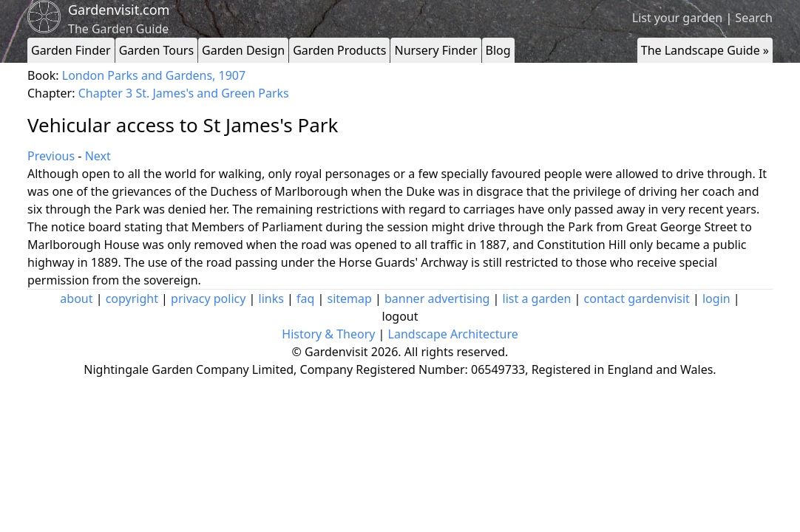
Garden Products (339, 50)
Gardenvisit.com (119, 10)
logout (400, 316)
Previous (51, 156)
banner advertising (437, 299)
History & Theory (328, 334)
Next (98, 156)
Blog (498, 50)
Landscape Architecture (453, 334)
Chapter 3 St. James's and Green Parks (184, 93)
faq (305, 299)
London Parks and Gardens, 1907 (154, 75)
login (716, 299)
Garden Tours (156, 50)
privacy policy (208, 299)
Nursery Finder (435, 50)
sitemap (350, 299)
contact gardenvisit (637, 299)
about (76, 299)
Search (754, 18)
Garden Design (243, 50)
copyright (132, 299)
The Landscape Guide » (705, 50)
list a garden (537, 299)
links (271, 299)
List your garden (677, 18)
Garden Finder (71, 50)
